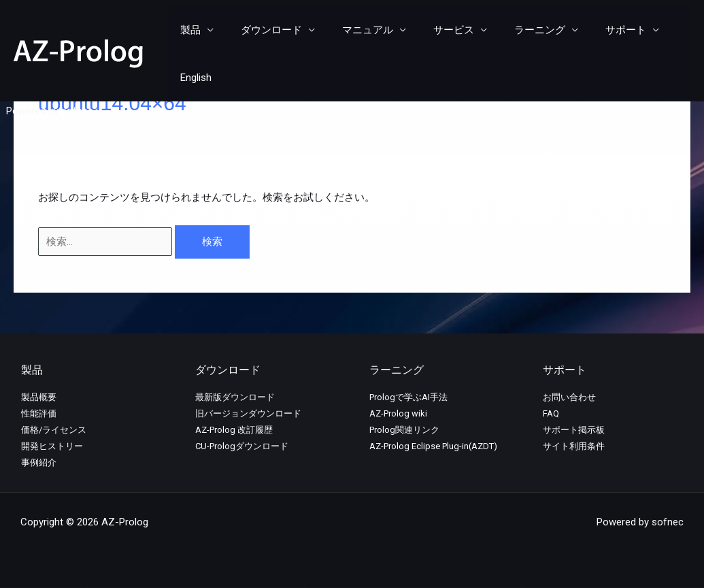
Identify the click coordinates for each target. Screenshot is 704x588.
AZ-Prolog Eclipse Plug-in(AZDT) (433, 446)
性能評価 (39, 413)
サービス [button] (437, 31)
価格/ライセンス (54, 430)
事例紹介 (39, 462)
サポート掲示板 (574, 430)
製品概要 (39, 397)
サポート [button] (595, 31)
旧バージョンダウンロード (248, 413)
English (665, 31)
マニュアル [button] (357, 31)
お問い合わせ (569, 397)
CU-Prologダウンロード (242, 446)
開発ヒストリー (52, 446)
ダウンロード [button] (268, 31)
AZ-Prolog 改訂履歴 (234, 430)
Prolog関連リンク (404, 430)
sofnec (77, 65)
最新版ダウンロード (235, 397)
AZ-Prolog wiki (398, 413)
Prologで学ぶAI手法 (408, 397)
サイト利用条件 (574, 446)
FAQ (551, 413)
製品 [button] (194, 31)
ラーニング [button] (516, 31)
